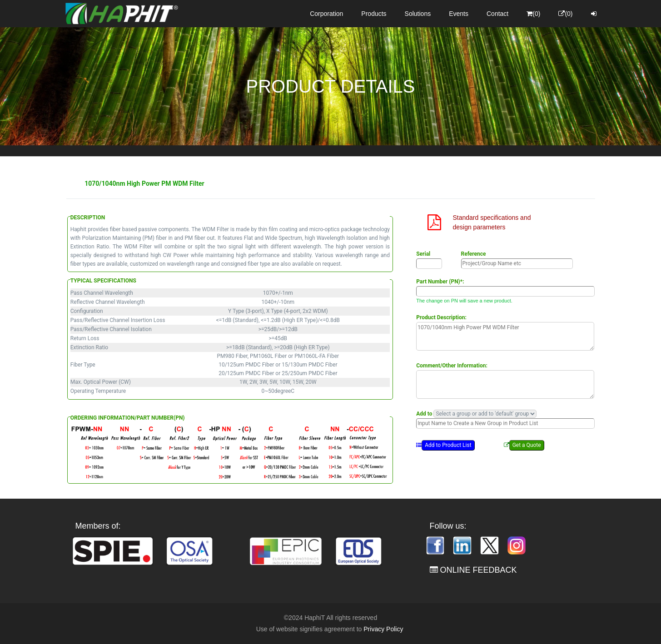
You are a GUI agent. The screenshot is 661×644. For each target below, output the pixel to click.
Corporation (326, 14)
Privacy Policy (383, 629)
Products (374, 14)
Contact (497, 14)
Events (459, 14)
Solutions (418, 14)
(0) (533, 14)
